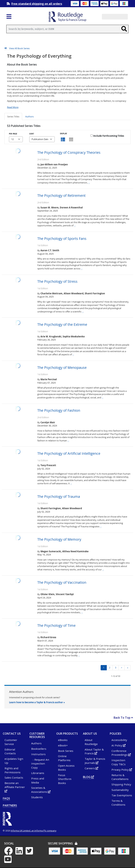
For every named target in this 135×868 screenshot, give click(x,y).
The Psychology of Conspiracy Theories (69, 153)
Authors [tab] (29, 116)
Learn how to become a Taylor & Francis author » (37, 702)
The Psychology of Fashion (59, 410)
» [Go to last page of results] (128, 668)
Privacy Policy (122, 770)
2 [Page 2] (110, 668)
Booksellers (39, 749)
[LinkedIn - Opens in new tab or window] (20, 853)
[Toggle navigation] (9, 18)
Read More (13, 107)
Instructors (38, 754)
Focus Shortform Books (65, 779)
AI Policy (119, 745)
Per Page (13, 134)
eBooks (63, 740)
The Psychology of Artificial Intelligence (69, 454)
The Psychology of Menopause (62, 368)
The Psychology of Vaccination (62, 582)
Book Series (66, 751)
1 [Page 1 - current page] (104, 668)
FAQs (6, 798)
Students (37, 797)
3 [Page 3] (116, 668)
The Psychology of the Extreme (62, 325)
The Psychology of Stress (57, 281)
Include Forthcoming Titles (107, 136)
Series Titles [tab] (13, 116)
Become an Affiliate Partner (15, 787)
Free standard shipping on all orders (37, 4)
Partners (10, 805)
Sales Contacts (14, 778)
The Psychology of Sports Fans (62, 239)
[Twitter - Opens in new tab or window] (30, 853)
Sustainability (120, 790)
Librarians (38, 773)
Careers (91, 768)
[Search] (124, 29)
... (89, 183)
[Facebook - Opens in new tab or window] (9, 853)
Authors (36, 743)
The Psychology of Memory (59, 539)
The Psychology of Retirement (61, 196)
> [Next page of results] (122, 668)
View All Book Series (17, 48)
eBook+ (63, 745)
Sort (32, 134)
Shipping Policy (121, 784)
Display (63, 134)
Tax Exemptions (122, 795)
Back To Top (123, 718)
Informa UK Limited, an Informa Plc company (33, 831)
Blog (88, 777)
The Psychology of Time (56, 626)
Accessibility (119, 740)
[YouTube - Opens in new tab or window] (9, 861)
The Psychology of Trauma (59, 497)
